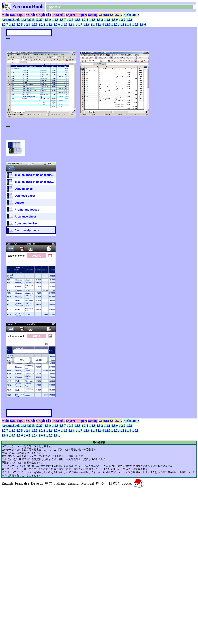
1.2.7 (5, 25)
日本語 (114, 483)
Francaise (22, 483)
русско (127, 483)
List (49, 15)
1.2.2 (42, 25)
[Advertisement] (28, 511)
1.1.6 (86, 25)
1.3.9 (48, 20)
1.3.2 (100, 20)
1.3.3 (92, 20)
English (7, 483)
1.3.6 (70, 20)
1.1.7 (79, 25)
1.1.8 (72, 25)
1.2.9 (122, 20)
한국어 (101, 483)
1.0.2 (49, 435)
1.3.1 (107, 20)
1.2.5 (20, 25)
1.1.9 (64, 25)
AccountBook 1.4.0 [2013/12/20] (23, 20)
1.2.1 (49, 25)
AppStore (54, 7)
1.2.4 (27, 25)
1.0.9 (135, 25)
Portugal (88, 483)
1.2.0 (57, 25)
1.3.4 (85, 20)
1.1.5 (94, 25)
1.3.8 (55, 20)
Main (5, 15)
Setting (93, 15)
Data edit (58, 15)
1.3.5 (77, 20)
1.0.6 (143, 25)
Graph (40, 15)
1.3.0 (115, 20)
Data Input (17, 15)
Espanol (73, 483)
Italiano (60, 483)
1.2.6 (12, 25)
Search (30, 15)
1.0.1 (57, 435)
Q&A (118, 15)
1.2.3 (34, 25)
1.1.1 (121, 25)
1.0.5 (27, 435)
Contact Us (106, 15)
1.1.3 (108, 25)
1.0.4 (34, 435)
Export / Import (76, 15)
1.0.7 (12, 435)
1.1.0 (128, 25)
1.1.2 (114, 25)
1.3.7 (63, 20)
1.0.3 (42, 435)
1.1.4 (101, 25)
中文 (49, 483)
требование (131, 15)
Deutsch (37, 483)
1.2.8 (129, 20)
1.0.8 (5, 435)
